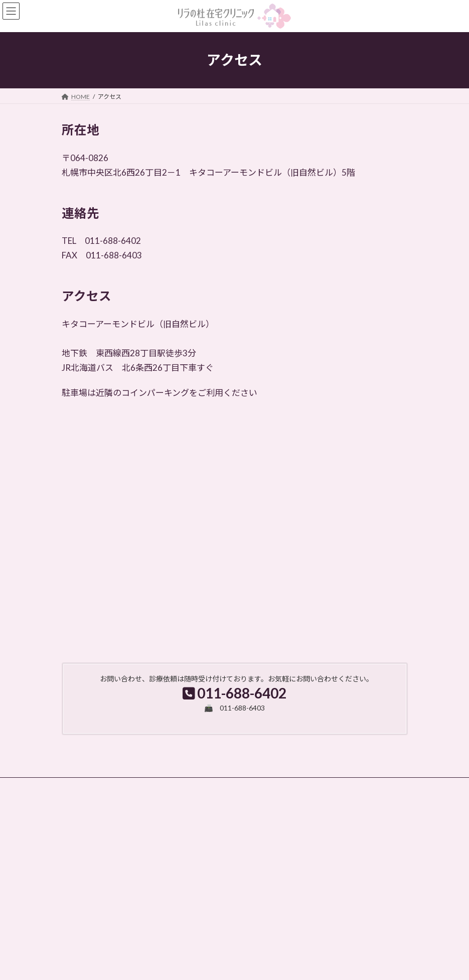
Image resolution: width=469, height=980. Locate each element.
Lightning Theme (232, 964)
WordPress (186, 964)
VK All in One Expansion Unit (292, 964)
